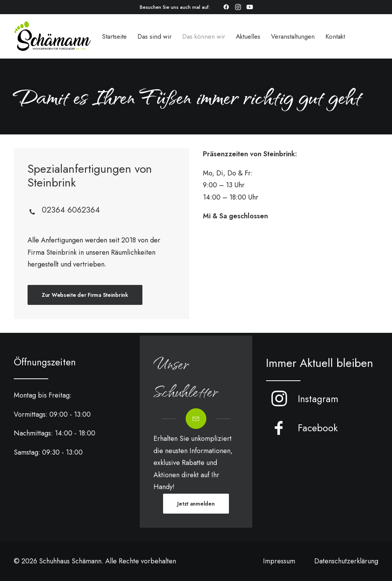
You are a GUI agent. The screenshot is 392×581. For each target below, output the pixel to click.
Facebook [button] (318, 428)
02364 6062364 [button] (71, 210)
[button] (226, 7)
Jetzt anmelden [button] (196, 504)
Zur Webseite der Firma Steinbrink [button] (85, 295)
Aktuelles (248, 36)
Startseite (114, 36)
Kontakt (335, 36)
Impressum (279, 561)
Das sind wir (154, 36)
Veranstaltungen (293, 36)
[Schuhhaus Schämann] (53, 36)
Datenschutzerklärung (346, 561)
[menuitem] (226, 7)
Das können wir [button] (204, 36)
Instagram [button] (318, 399)
